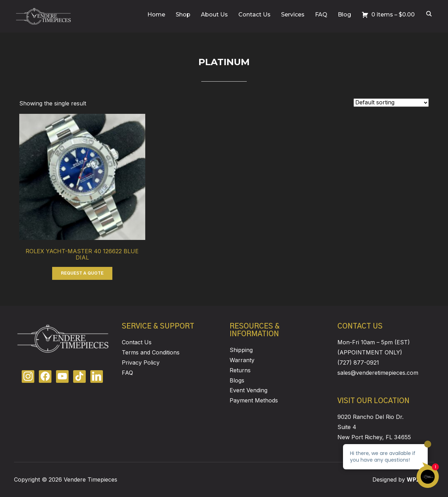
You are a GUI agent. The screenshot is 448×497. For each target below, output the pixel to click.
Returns (240, 370)
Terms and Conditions (151, 352)
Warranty (242, 360)
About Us (214, 15)
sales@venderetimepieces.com (378, 373)
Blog (344, 15)
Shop (183, 15)
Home (156, 15)
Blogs (237, 380)
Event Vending (248, 390)
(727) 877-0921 (358, 363)
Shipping (241, 350)
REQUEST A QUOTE (82, 273)
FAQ (321, 15)
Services (293, 15)
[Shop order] (391, 103)
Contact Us (254, 15)
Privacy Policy (141, 363)
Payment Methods (254, 400)
